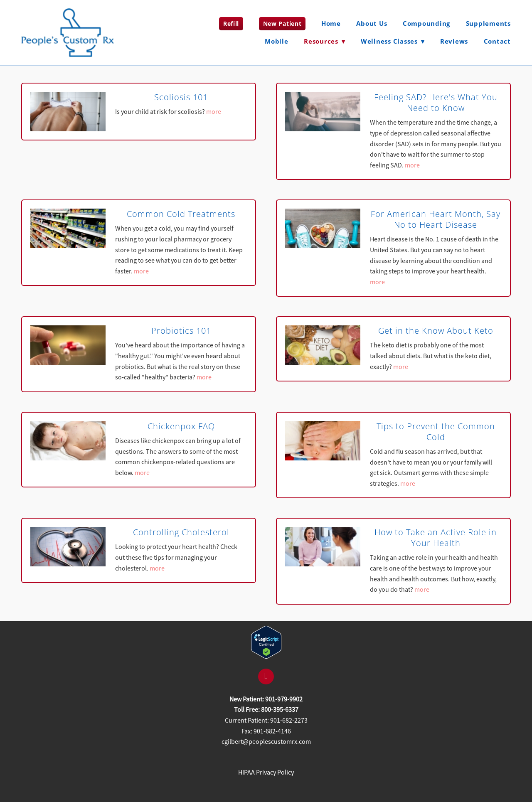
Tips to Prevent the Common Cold (436, 432)
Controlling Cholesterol (181, 532)
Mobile (277, 41)
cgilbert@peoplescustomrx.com (266, 742)
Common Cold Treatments (181, 214)
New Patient (282, 23)
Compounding (426, 23)
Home (331, 23)
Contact (497, 41)
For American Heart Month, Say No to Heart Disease (436, 219)
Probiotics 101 (181, 331)
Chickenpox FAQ (181, 426)
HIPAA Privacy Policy (266, 772)
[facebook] (266, 677)
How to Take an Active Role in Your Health (436, 538)
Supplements (488, 23)
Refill (231, 23)
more (214, 112)
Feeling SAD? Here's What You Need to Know (436, 102)
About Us (372, 23)
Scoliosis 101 (181, 97)
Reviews (454, 41)
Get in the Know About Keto (436, 331)
